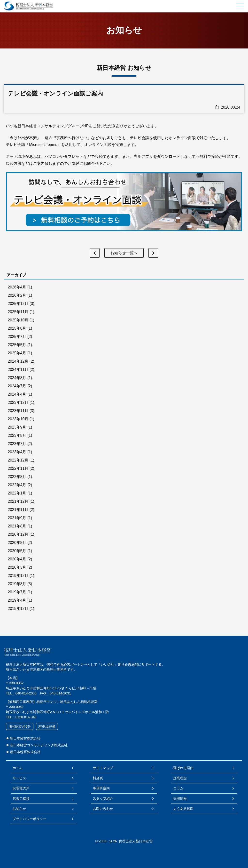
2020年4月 (17, 559)
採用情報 (180, 798)
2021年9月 (17, 518)
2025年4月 (17, 353)
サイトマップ (103, 768)
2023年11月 (18, 411)
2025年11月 (18, 312)
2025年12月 (18, 304)
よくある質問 (183, 809)
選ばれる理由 (183, 768)
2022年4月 (17, 485)
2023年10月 (18, 419)
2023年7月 (17, 444)
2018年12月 (18, 609)
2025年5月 (17, 345)
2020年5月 (17, 551)
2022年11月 (18, 468)
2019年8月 (17, 584)
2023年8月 (17, 435)
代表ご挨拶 (21, 798)
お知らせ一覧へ (124, 253)
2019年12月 (18, 576)
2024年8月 (17, 378)
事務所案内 (101, 788)
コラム (178, 788)
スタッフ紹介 (103, 798)
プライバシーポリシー (30, 819)
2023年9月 (17, 427)
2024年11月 (18, 370)
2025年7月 (17, 337)
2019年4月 (17, 600)
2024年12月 (18, 361)
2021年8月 (17, 526)
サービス (19, 778)
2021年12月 (18, 501)
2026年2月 (17, 295)
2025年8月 (17, 328)
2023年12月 (18, 402)
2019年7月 (17, 592)
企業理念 (180, 778)
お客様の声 (21, 788)
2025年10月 (18, 320)
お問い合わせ (103, 809)
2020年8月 (17, 543)
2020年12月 (18, 534)
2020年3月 (17, 567)
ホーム (18, 768)
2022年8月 (17, 477)
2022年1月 (17, 493)
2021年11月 (18, 510)
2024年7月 (17, 386)
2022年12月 (18, 460)
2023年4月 (17, 452)
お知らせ (19, 809)
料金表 (98, 778)
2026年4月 (17, 287)
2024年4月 (17, 394)
